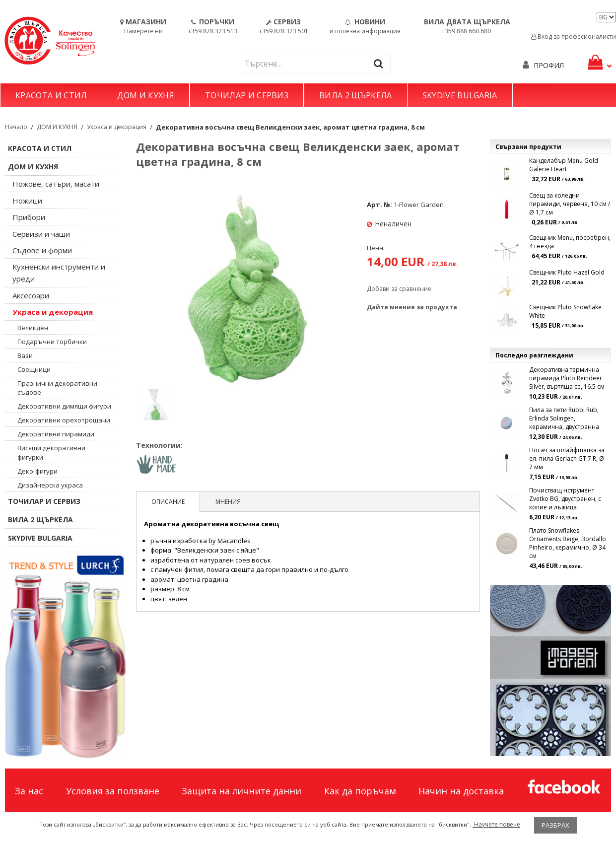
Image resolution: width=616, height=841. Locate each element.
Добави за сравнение (399, 289)
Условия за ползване (113, 791)
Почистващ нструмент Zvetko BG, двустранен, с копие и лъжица (565, 499)
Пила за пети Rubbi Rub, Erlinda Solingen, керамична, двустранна (564, 418)
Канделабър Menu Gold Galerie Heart (564, 165)
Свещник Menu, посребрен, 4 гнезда (570, 242)
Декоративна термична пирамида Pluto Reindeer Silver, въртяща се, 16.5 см (567, 378)
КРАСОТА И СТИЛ (51, 95)
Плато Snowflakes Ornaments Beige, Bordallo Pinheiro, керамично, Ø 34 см (568, 543)
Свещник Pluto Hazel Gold (567, 272)
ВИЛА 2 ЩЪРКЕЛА (355, 95)
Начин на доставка (461, 791)
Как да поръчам (360, 791)
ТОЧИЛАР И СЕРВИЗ (247, 95)
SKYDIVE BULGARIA (460, 95)
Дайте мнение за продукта (412, 307)
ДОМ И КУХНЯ (146, 95)
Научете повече (496, 824)
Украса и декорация (117, 127)
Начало (16, 127)
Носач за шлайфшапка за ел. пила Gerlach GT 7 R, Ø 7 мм (567, 458)
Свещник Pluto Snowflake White (565, 311)
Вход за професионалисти (574, 36)
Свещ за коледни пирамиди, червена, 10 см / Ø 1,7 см (570, 204)
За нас (29, 791)
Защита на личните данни (241, 791)
